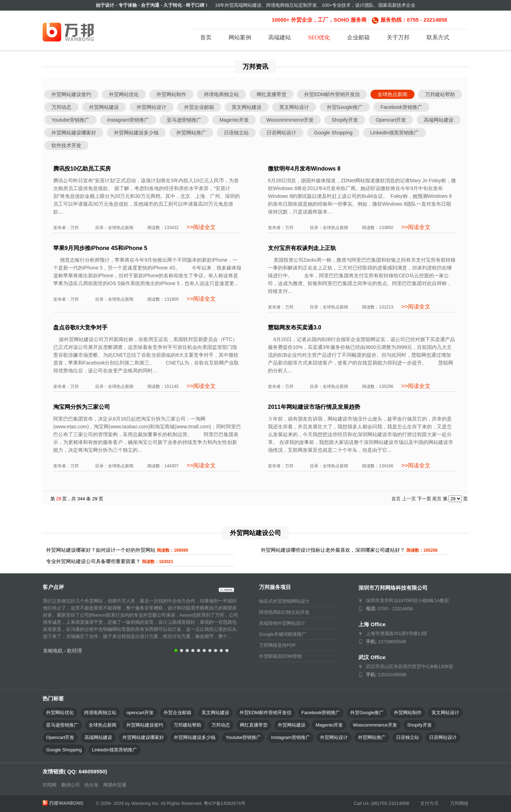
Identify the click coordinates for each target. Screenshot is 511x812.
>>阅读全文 (200, 227)
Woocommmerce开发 (290, 120)
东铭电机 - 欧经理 (62, 651)
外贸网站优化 (124, 94)
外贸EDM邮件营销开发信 (332, 94)
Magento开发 (234, 120)
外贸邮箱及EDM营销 (280, 656)
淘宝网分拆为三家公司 (82, 407)
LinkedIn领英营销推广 (394, 133)
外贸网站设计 (152, 107)
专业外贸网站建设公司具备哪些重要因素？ (93, 561)
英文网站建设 (247, 107)
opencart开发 (140, 713)
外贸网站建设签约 (71, 94)
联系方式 (438, 37)
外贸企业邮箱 (199, 107)
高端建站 (280, 37)
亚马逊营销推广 (184, 120)
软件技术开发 (66, 145)
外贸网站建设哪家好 (74, 133)
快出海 (91, 785)
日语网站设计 (281, 133)
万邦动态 (61, 107)
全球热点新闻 (392, 94)
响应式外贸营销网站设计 (284, 601)
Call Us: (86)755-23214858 (381, 803)
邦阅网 (50, 785)
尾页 (437, 499)
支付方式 (429, 803)
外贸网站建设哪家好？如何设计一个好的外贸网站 (101, 550)
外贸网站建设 (104, 107)
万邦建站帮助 (440, 94)
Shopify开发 (345, 120)
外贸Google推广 (345, 107)
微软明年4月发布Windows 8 (304, 169)
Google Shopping (333, 133)
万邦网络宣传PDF (278, 645)
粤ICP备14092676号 (225, 803)
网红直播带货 (271, 94)
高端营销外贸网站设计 (282, 623)
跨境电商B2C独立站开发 (284, 612)
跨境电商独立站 (221, 94)
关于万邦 (398, 37)
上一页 (409, 499)
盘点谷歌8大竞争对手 (80, 327)
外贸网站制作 (171, 94)
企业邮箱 (358, 37)
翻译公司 (71, 785)
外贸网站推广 (191, 133)
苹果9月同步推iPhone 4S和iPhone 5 (100, 248)
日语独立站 (236, 133)
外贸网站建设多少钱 (136, 133)
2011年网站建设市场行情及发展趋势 (314, 407)
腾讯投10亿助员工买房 (82, 169)
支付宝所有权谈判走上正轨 (302, 248)
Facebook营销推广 (401, 107)
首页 (206, 37)
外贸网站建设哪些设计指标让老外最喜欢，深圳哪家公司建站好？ (333, 550)
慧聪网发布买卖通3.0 (295, 327)
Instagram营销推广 (128, 120)
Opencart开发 (391, 120)
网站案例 (240, 37)
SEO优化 (319, 37)
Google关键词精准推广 (283, 634)
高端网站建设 (439, 120)
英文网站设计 (294, 107)
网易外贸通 (115, 785)
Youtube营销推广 (70, 120)
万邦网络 (459, 803)
